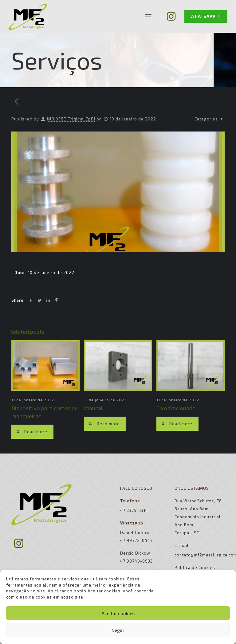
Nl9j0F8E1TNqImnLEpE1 (71, 119)
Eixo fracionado (176, 408)
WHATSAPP (206, 16)
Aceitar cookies (118, 613)
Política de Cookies (195, 567)
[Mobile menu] (148, 16)
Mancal (93, 408)
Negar (118, 630)
